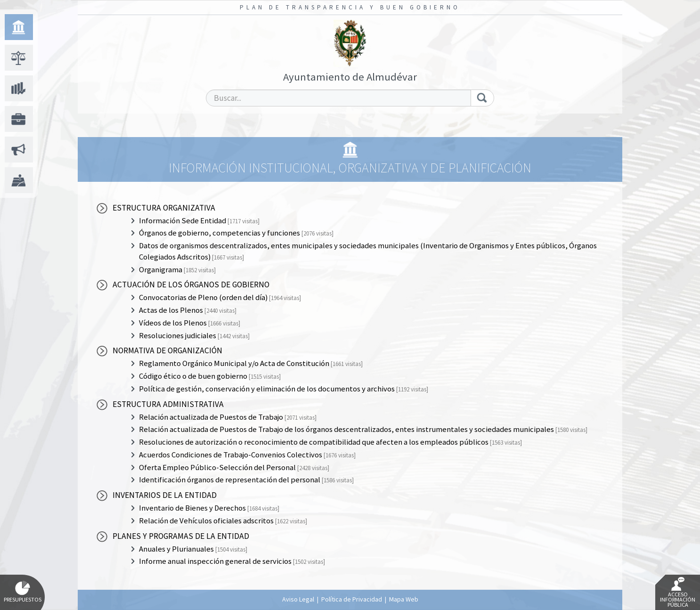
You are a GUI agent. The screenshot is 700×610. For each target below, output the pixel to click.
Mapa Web (404, 599)
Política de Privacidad (352, 599)
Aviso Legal (298, 599)
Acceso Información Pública (678, 593)
